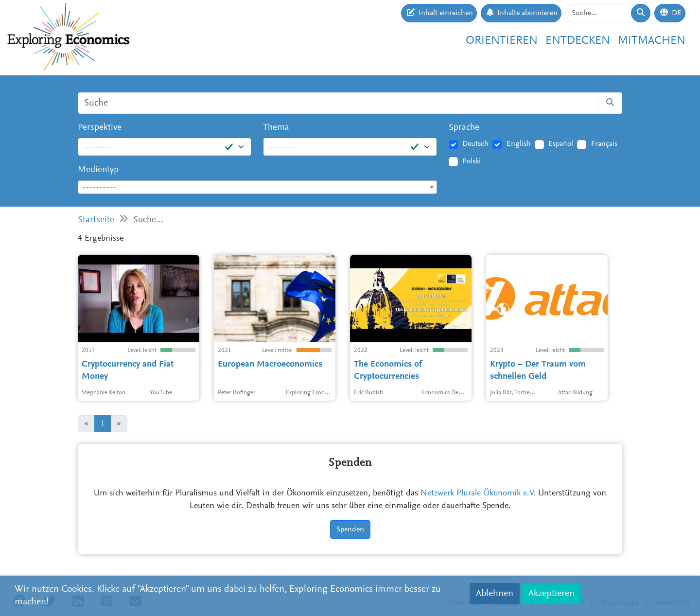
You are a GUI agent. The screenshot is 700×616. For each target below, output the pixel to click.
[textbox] (257, 188)
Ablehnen (495, 594)
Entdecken (578, 41)
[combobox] (257, 187)
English (519, 144)
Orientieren (502, 41)
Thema (276, 128)
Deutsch (475, 144)
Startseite (96, 220)
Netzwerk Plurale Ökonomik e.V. (478, 493)
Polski (472, 161)
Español (561, 144)
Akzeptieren (551, 594)
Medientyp (98, 170)
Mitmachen (652, 41)
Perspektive (100, 128)
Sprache (464, 128)
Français (604, 144)
